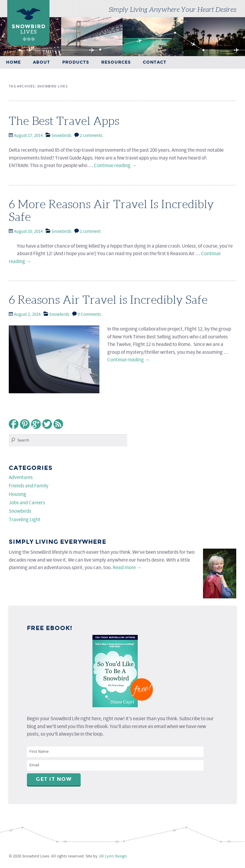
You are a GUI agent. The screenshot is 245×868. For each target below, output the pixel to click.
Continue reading (115, 166)
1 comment (90, 232)
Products (76, 62)
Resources (116, 62)
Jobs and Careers (27, 503)
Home (13, 62)
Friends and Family (29, 486)
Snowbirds (61, 136)
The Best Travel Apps (64, 121)
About (42, 62)
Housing (18, 494)
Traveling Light (25, 520)
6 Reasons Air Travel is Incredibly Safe (108, 300)
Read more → (127, 568)
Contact (155, 62)
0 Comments (89, 315)
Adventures (21, 478)
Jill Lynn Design (113, 856)
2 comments (91, 136)
